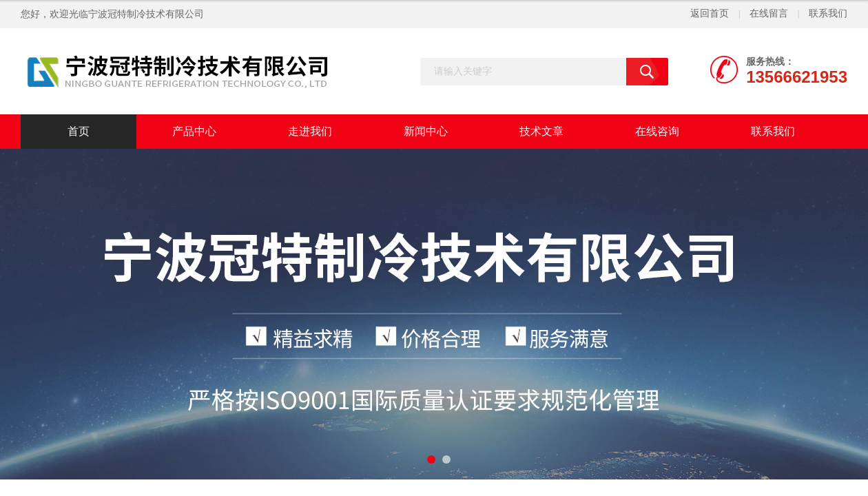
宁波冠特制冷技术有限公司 (146, 14)
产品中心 (194, 131)
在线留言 (769, 13)
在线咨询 (657, 131)
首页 (79, 131)
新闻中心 (426, 131)
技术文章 (541, 131)
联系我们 (828, 13)
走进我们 (310, 131)
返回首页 (710, 13)
